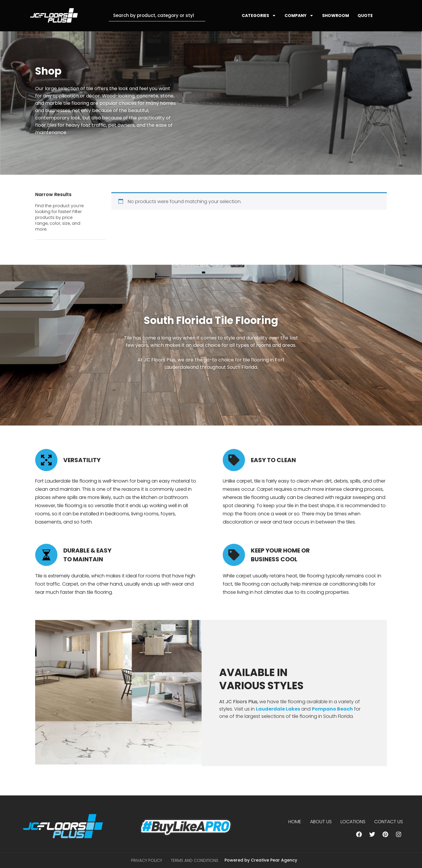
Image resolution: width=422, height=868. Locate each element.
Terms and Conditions (195, 860)
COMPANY (299, 16)
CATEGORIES (259, 16)
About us (321, 822)
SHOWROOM (336, 16)
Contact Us (389, 822)
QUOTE (365, 16)
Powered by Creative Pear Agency (261, 860)
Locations (353, 822)
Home (295, 822)
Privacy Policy (147, 860)
